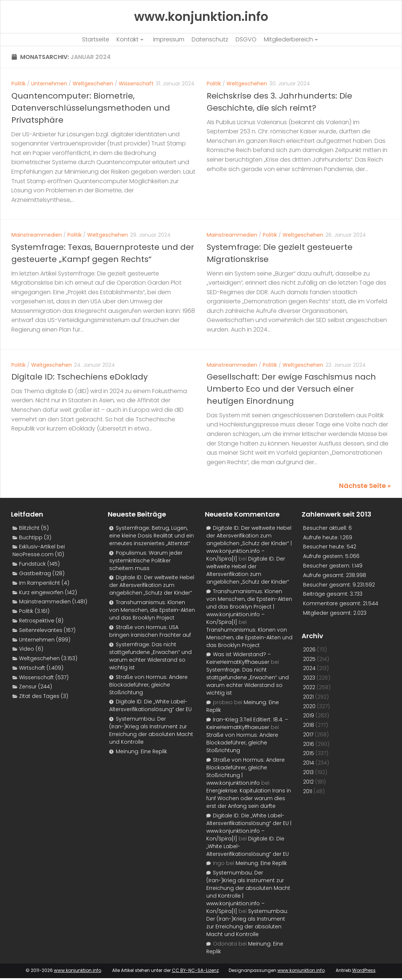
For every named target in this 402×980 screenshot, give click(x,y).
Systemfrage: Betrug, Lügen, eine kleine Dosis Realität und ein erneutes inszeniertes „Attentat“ (152, 536)
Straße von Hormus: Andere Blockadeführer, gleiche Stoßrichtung (148, 685)
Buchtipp (31, 537)
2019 (309, 715)
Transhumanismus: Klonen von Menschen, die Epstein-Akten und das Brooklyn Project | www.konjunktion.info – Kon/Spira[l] (249, 607)
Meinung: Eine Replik (141, 751)
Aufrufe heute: (322, 537)
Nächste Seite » (365, 486)
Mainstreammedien (37, 235)
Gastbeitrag (35, 573)
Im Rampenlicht (40, 583)
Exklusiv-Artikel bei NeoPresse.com (39, 550)
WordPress (364, 970)
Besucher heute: (325, 547)
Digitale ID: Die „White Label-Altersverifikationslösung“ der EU (150, 705)
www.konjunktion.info (78, 970)
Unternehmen (49, 84)
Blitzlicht (29, 528)
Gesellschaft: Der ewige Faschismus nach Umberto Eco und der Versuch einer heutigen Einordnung (291, 389)
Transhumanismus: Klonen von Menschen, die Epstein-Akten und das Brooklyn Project (152, 610)
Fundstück (32, 564)
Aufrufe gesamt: (324, 575)
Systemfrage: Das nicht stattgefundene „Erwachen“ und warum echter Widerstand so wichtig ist (150, 656)
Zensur (28, 687)
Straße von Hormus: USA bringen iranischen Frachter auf (150, 631)
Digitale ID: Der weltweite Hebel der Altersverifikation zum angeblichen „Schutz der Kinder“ (152, 585)
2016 (309, 744)
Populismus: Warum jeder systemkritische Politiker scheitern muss (146, 561)
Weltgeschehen (93, 84)
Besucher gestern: (327, 566)
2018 (309, 725)
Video (27, 649)
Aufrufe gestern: (324, 556)
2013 (308, 772)
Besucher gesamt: (328, 585)
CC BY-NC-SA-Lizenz (195, 970)
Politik (19, 84)
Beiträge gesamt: (327, 594)
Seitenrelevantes (41, 630)
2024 (309, 668)
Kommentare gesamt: (333, 603)
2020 (309, 706)
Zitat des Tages (39, 696)
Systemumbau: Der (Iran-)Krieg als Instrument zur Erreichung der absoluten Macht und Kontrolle (151, 730)
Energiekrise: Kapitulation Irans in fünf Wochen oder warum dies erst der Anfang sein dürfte (249, 798)
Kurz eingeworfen (41, 592)
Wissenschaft (136, 84)
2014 (309, 763)
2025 (309, 659)
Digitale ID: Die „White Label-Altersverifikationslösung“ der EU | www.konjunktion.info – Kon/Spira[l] (249, 827)
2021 (308, 697)
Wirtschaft (32, 668)
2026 (309, 650)
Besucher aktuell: (326, 528)
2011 (308, 791)
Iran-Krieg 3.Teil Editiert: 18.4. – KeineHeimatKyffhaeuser (247, 723)
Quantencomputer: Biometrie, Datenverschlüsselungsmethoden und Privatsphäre (91, 108)
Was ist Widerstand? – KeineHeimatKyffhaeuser (239, 658)
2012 (308, 782)
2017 (308, 735)
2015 (309, 753)
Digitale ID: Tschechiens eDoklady (80, 377)
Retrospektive (37, 621)
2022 (309, 687)
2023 (309, 678)
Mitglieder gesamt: (328, 613)
